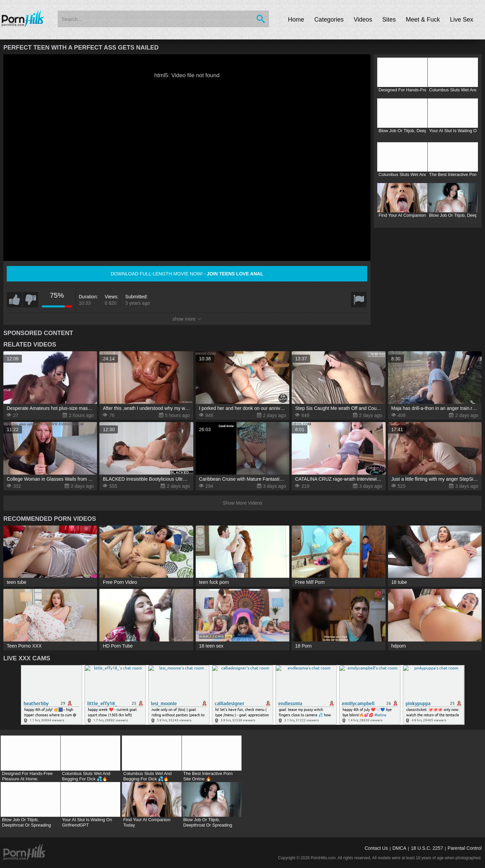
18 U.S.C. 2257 (427, 848)
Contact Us (376, 848)
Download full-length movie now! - (187, 274)
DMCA (399, 848)
